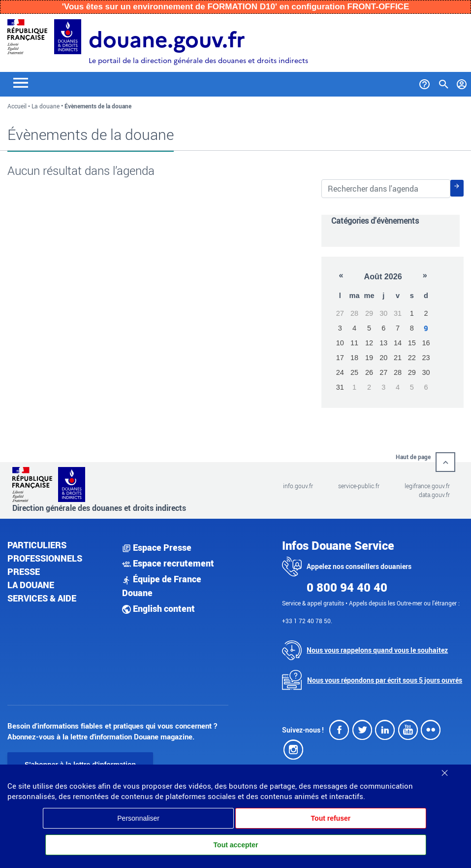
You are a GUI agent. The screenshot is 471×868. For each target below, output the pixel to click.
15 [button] (412, 343)
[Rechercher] (457, 188)
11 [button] (354, 343)
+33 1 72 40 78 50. (307, 621)
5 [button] (369, 328)
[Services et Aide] (424, 82)
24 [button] (340, 372)
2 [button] (426, 313)
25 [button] (354, 372)
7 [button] (398, 328)
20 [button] (383, 358)
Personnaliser (138, 818)
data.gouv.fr (434, 495)
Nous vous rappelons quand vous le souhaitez (377, 650)
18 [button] (354, 358)
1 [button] (412, 313)
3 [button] (340, 328)
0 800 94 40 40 (347, 587)
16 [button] (426, 343)
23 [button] (426, 358)
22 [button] (412, 358)
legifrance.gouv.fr (427, 486)
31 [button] (398, 313)
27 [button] (340, 313)
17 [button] (340, 358)
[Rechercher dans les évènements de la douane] (386, 189)
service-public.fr (359, 486)
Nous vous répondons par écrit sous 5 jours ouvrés (385, 680)
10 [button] (340, 343)
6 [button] (383, 328)
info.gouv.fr (298, 486)
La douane (46, 106)
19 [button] (369, 358)
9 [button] (426, 328)
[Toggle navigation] (21, 82)
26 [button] (369, 372)
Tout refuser (331, 818)
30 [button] (383, 313)
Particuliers (37, 545)
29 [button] (369, 313)
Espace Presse (157, 547)
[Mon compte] (462, 82)
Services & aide (42, 598)
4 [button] (354, 328)
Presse (24, 571)
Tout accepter (236, 845)
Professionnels (45, 558)
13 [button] (383, 343)
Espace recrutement (168, 563)
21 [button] (398, 358)
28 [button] (354, 313)
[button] (341, 276)
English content (158, 608)
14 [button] (398, 343)
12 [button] (369, 343)
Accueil (17, 106)
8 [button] (412, 328)
